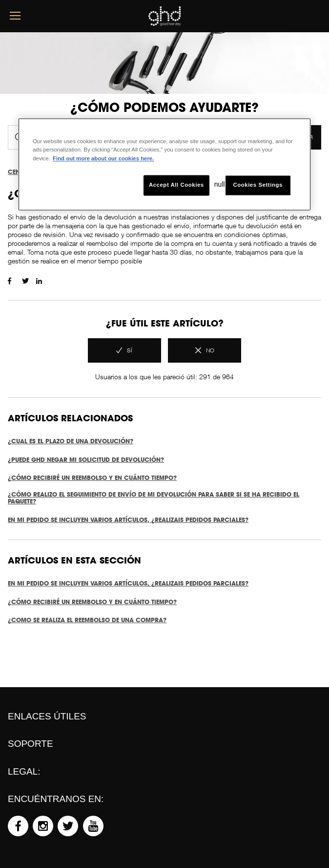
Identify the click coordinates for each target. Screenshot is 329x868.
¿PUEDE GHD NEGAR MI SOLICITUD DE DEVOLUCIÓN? (86, 460)
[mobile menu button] (15, 16)
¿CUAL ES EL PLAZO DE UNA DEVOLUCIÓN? (71, 441)
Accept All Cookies (176, 185)
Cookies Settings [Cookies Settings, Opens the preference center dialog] (257, 185)
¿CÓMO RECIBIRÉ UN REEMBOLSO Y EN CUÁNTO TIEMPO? (92, 478)
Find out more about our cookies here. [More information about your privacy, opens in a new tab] (103, 158)
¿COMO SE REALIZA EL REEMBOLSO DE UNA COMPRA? (87, 620)
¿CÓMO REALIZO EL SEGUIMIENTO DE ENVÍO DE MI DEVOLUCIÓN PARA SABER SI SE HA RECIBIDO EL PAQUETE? (154, 498)
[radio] (124, 350)
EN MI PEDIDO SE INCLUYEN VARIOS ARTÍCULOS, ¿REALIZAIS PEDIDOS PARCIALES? (128, 520)
